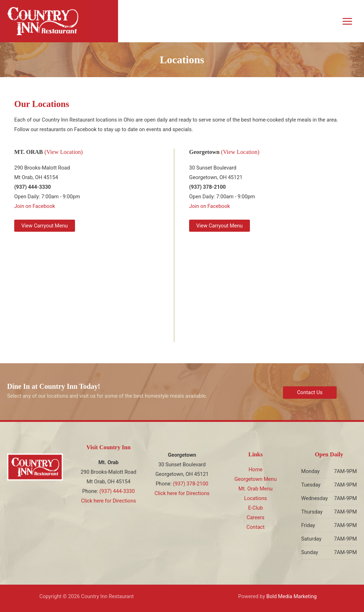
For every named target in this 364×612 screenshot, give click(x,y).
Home (255, 469)
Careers (256, 517)
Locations (256, 498)
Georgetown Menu (255, 479)
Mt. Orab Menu (256, 489)
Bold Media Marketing (291, 596)
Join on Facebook (35, 206)
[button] (45, 226)
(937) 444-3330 (117, 491)
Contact (255, 527)
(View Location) (64, 152)
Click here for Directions (109, 501)
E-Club (256, 508)
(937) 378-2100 (191, 484)
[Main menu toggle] (347, 21)
